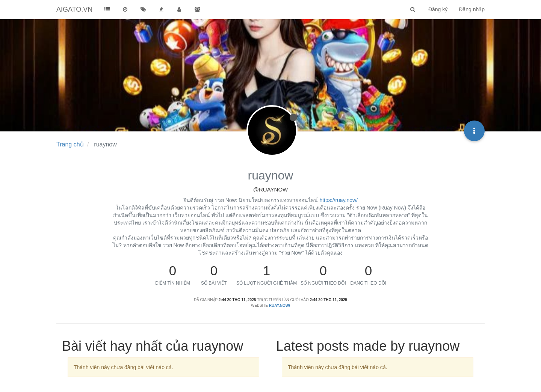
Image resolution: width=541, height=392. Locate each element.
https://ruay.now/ (339, 200)
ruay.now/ (280, 305)
